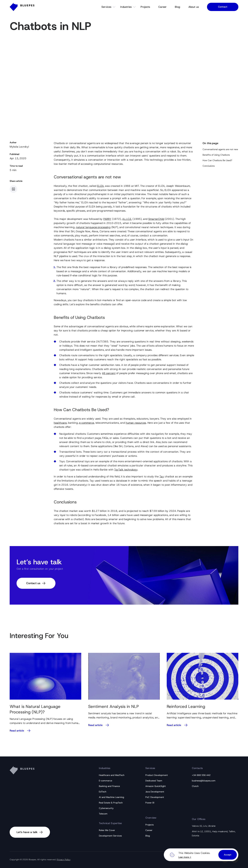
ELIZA (100, 186)
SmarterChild (156, 219)
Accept (228, 855)
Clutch (195, 786)
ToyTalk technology (126, 470)
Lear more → (185, 857)
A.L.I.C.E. (127, 219)
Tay (162, 477)
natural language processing (93, 227)
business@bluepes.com (204, 781)
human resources (136, 423)
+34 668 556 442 (201, 775)
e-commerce (86, 423)
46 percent (109, 373)
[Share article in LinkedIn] (13, 189)
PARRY (107, 219)
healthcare (60, 423)
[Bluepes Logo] (22, 7)
